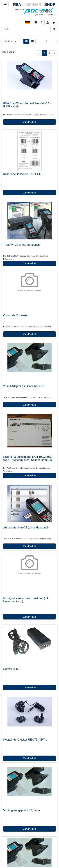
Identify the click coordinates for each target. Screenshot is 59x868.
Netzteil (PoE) (12, 669)
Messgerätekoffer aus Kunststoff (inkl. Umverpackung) (27, 600)
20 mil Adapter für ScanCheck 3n (24, 386)
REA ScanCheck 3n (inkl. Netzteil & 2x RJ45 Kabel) (27, 105)
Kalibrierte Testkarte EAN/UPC (22, 174)
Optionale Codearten (16, 315)
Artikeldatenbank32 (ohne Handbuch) (26, 528)
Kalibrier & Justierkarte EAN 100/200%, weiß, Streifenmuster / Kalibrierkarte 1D (28, 458)
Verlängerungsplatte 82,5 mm (22, 810)
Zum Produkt (30, 122)
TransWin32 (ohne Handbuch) (22, 245)
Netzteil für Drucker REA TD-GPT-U (25, 740)
